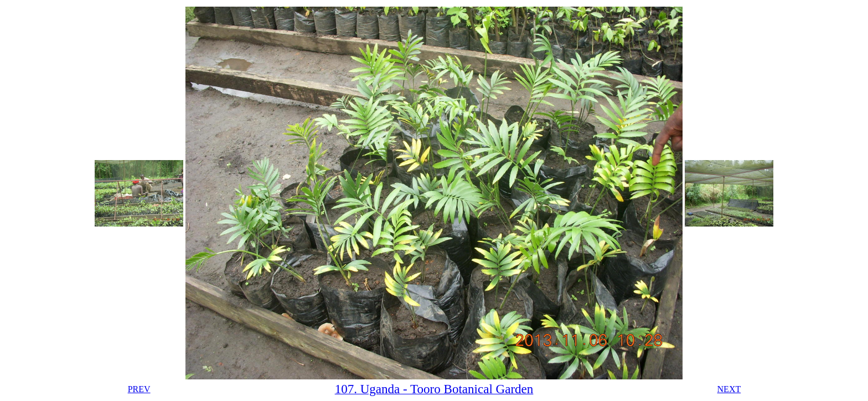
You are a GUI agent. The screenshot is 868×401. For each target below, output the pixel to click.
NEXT (729, 389)
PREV (139, 389)
